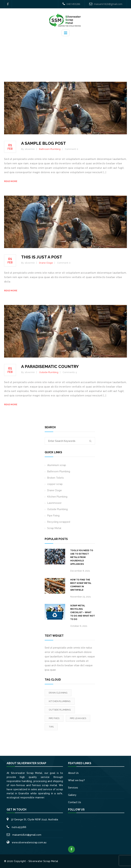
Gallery (72, 795)
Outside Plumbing (49, 372)
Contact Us (75, 802)
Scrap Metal (54, 528)
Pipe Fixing (53, 516)
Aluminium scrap (57, 465)
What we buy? (76, 780)
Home (66, 55)
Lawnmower (54, 503)
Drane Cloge (46, 263)
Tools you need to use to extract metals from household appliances (82, 557)
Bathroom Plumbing (50, 149)
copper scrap (55, 484)
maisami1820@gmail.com (106, 4)
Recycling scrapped (59, 522)
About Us (73, 773)
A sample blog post (43, 143)
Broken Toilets (56, 478)
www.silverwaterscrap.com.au (29, 842)
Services (73, 788)
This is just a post (42, 257)
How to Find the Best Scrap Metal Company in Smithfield (81, 585)
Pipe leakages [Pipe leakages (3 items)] (78, 718)
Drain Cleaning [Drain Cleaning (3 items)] (58, 693)
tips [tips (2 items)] (51, 727)
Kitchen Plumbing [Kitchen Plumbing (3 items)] (60, 701)
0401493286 (71, 4)
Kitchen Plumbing (57, 497)
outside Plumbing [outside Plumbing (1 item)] (60, 710)
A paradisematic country (50, 366)
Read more (11, 181)
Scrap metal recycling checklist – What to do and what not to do (83, 612)
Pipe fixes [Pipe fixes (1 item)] (54, 718)
